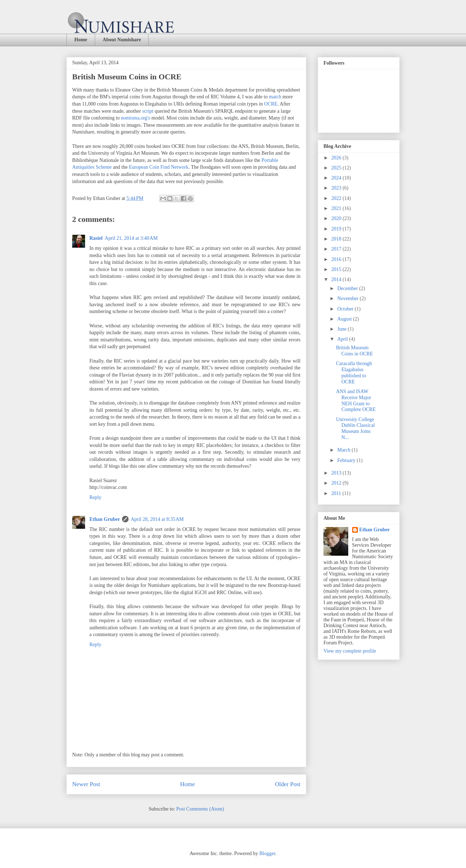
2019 (337, 229)
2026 (337, 158)
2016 (337, 259)
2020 (337, 218)
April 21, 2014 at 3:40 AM (131, 238)
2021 (337, 208)
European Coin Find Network (159, 167)
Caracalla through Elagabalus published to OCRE (354, 372)
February (347, 460)
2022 (337, 198)
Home (81, 40)
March (344, 450)
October (346, 309)
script (148, 111)
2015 (337, 269)
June (342, 329)
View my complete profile (350, 651)
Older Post (288, 784)
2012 (337, 483)
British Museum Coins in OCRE (355, 351)
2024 (337, 178)
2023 (337, 188)
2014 (337, 279)
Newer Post (86, 784)
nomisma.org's (136, 118)
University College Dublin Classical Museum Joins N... (355, 428)
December (348, 288)
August (345, 319)
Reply (95, 497)
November (348, 298)
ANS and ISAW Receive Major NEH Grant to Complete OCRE (356, 400)
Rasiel (96, 238)
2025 (337, 168)
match (275, 97)
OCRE (271, 104)
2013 (337, 473)
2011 (337, 493)
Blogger (267, 853)
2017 (337, 249)
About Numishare (122, 40)
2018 (337, 239)
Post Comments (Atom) (200, 809)
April (343, 339)
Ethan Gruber (105, 519)
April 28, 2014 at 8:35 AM (157, 519)
